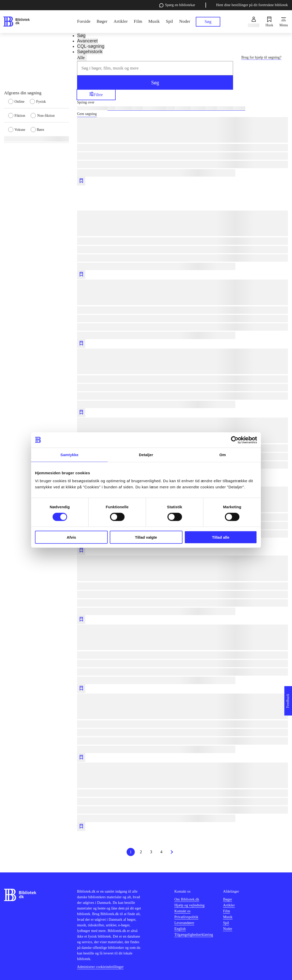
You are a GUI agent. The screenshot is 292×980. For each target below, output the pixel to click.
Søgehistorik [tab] (90, 52)
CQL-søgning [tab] (91, 46)
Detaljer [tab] (146, 454)
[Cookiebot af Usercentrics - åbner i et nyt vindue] (235, 440)
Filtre (96, 94)
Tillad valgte (146, 537)
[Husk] (269, 22)
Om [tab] (222, 454)
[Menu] (284, 22)
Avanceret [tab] (87, 41)
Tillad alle (221, 537)
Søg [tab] (81, 36)
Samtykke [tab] (70, 454)
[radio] (19, 101)
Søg (155, 83)
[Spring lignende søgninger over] (182, 102)
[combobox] (155, 68)
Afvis (71, 537)
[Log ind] (254, 22)
